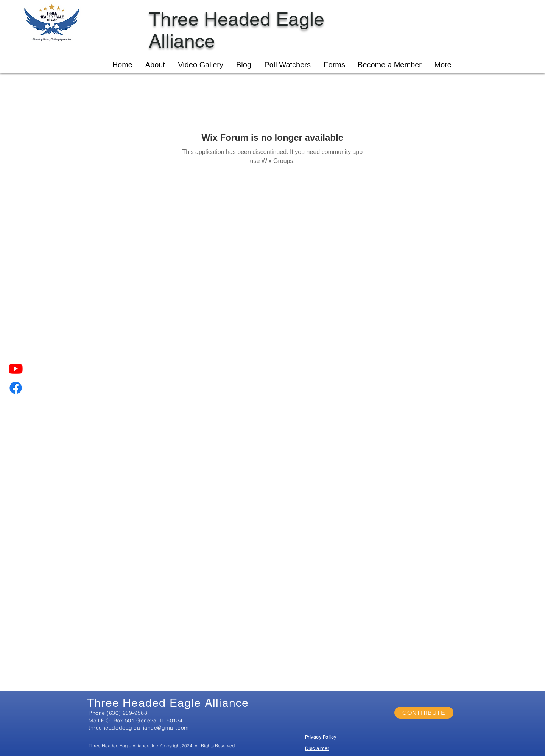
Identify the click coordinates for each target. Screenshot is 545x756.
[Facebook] (16, 388)
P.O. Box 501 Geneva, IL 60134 (142, 720)
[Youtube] (16, 369)
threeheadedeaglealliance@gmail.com (139, 728)
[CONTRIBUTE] (424, 713)
